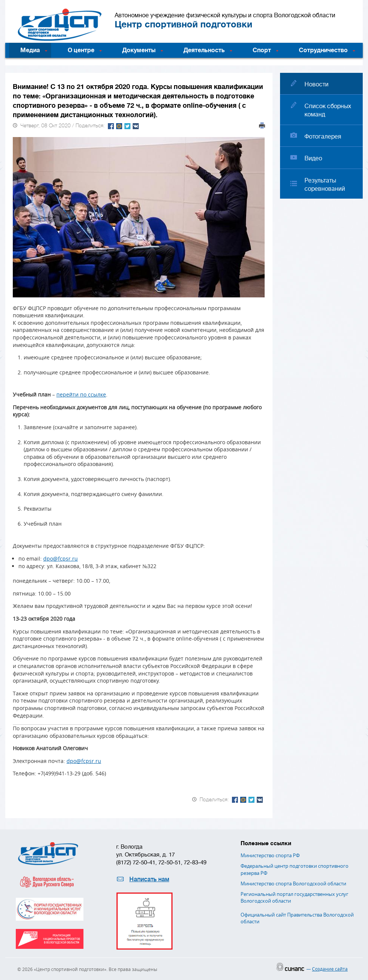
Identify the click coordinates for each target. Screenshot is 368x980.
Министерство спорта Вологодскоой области (293, 884)
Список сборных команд (328, 110)
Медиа (30, 50)
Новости (317, 84)
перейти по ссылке (81, 394)
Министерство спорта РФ (270, 855)
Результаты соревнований (325, 185)
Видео (313, 158)
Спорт (262, 50)
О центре (81, 50)
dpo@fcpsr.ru (61, 559)
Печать (262, 125)
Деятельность (204, 50)
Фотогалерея (323, 137)
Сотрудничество (323, 50)
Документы (139, 50)
